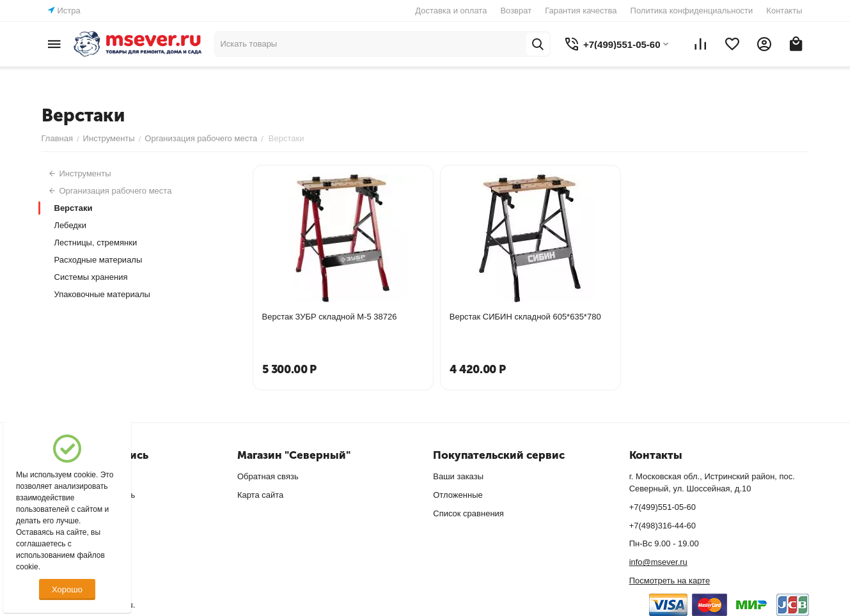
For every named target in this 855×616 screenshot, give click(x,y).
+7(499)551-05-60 (663, 507)
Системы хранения (91, 277)
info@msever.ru (658, 562)
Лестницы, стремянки (96, 243)
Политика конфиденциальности (692, 11)
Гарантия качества (581, 11)
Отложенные (458, 495)
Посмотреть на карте (670, 581)
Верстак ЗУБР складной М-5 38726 (330, 317)
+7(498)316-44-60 (663, 526)
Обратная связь (268, 476)
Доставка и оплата (451, 11)
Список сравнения (468, 513)
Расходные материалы (98, 260)
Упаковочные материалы (102, 294)
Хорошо (67, 589)
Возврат (516, 11)
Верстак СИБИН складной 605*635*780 (525, 317)
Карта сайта (260, 495)
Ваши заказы (458, 476)
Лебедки (70, 225)
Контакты (784, 11)
